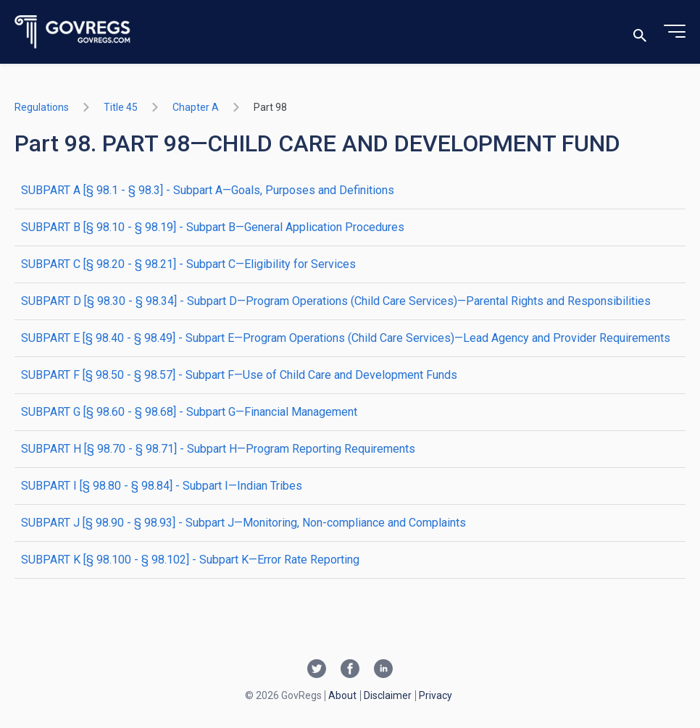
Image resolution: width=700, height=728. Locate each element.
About (342, 695)
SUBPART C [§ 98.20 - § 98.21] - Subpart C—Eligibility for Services (188, 264)
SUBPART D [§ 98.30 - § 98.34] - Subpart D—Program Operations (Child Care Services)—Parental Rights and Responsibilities (336, 301)
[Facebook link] (350, 670)
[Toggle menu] (675, 32)
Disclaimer (388, 695)
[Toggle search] (640, 32)
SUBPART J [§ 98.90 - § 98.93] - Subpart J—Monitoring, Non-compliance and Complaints (243, 523)
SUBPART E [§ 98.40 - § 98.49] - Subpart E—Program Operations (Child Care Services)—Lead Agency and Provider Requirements (346, 338)
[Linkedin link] (383, 670)
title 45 (121, 107)
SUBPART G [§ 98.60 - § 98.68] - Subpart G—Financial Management (189, 412)
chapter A (196, 107)
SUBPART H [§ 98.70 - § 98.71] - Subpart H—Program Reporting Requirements (218, 449)
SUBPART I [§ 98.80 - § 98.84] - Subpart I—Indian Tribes (162, 486)
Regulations (42, 107)
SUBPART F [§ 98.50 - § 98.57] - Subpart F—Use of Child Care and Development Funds (239, 375)
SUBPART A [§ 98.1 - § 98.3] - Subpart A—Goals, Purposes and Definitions (208, 190)
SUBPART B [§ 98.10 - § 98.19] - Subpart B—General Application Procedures (213, 227)
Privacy (436, 695)
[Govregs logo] (73, 32)
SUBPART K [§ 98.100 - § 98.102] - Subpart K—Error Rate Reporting (190, 560)
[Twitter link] (317, 670)
